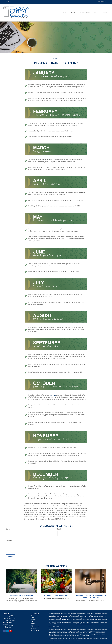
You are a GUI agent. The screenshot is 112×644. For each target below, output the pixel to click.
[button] (72, 13)
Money (33, 623)
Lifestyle (33, 625)
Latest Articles (35, 627)
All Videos (34, 629)
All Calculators (35, 630)
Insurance (34, 620)
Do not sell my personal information (84, 624)
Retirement (34, 616)
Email (59, 529)
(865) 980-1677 (101, 2)
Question (9, 541)
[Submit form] (10, 557)
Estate (33, 618)
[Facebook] (11, 2)
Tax (32, 621)
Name (8, 529)
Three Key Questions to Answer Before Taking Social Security (90, 596)
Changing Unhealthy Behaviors (56, 595)
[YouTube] (9, 2)
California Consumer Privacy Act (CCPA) (94, 622)
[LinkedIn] (6, 2)
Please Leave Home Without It (22, 595)
